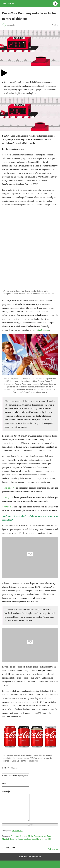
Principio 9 (8, 507)
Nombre (11, 768)
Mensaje (6, 791)
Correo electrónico (15, 776)
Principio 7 (9, 488)
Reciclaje (13, 839)
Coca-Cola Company (19, 836)
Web (4, 784)
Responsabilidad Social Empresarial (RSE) (35, 839)
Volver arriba (53, 849)
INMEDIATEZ (17, 831)
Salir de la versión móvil (30, 857)
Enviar (30, 825)
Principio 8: (8, 497)
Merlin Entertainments (37, 836)
